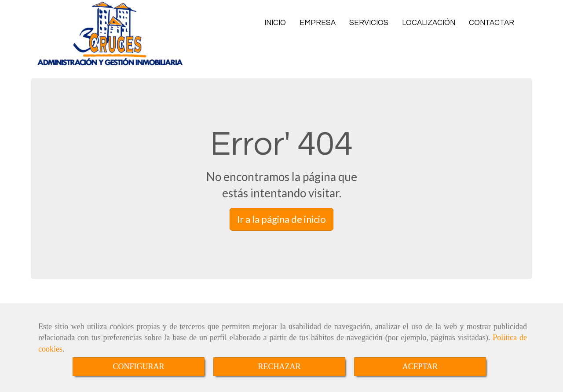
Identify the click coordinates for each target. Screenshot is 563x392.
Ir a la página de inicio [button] (281, 219)
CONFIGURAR (138, 367)
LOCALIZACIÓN (429, 23)
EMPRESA (318, 23)
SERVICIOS (369, 23)
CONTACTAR (492, 23)
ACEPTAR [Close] (420, 367)
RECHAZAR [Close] (279, 367)
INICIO (275, 23)
